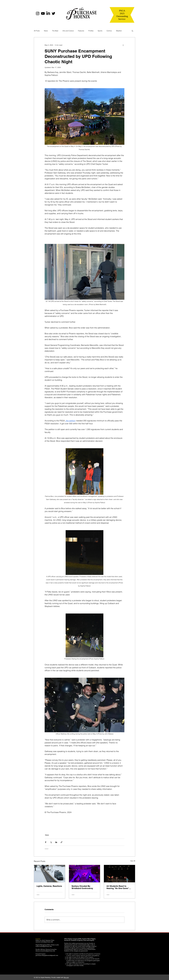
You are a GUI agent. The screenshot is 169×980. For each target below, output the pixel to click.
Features (81, 31)
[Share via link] (61, 842)
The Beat (55, 31)
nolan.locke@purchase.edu (44, 946)
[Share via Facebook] (46, 842)
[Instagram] (38, 13)
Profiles (91, 31)
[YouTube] (43, 13)
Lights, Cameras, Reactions (49, 886)
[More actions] (123, 45)
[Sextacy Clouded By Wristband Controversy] (85, 874)
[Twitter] (53, 13)
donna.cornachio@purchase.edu (45, 951)
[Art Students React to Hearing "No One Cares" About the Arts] (119, 874)
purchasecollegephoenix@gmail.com (47, 955)
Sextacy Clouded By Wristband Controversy (82, 887)
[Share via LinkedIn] (56, 842)
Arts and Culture (68, 31)
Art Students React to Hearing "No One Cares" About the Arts (118, 887)
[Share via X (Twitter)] (51, 842)
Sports (100, 31)
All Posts (37, 31)
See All (133, 861)
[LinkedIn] (48, 13)
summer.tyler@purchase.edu (44, 942)
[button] (132, 31)
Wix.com (66, 978)
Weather (119, 31)
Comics (109, 31)
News (46, 31)
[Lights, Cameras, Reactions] (50, 874)
